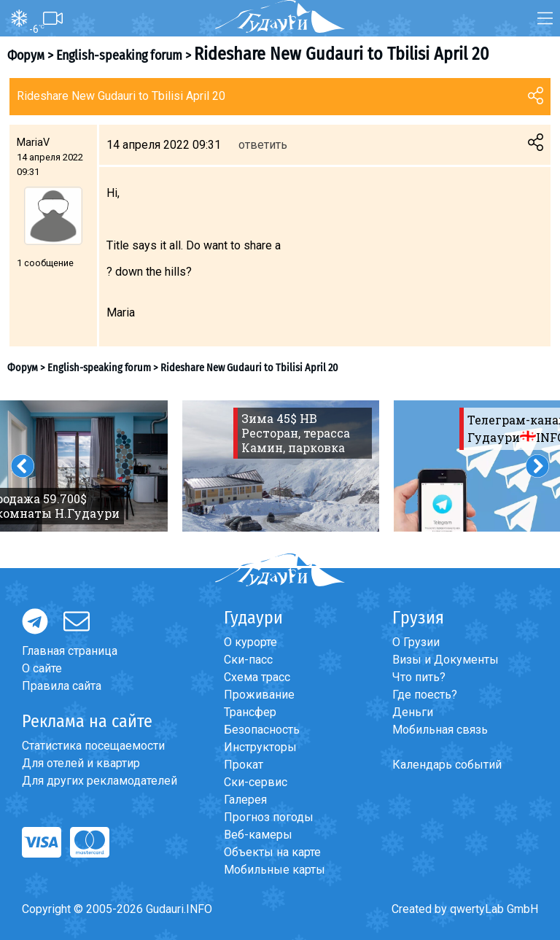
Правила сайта (62, 686)
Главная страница (70, 651)
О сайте (42, 668)
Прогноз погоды (269, 817)
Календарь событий (447, 765)
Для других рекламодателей (100, 781)
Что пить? (419, 677)
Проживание (259, 695)
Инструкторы (260, 747)
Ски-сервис (256, 782)
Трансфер (250, 712)
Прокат (244, 765)
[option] (281, 466)
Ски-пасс (248, 660)
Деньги (413, 712)
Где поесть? (425, 695)
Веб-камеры (258, 835)
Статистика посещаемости (93, 746)
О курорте (250, 642)
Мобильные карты (275, 870)
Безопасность (262, 730)
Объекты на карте (272, 852)
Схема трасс (257, 677)
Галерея (245, 800)
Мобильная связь (440, 730)
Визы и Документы (446, 660)
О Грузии (416, 642)
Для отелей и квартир (81, 763)
